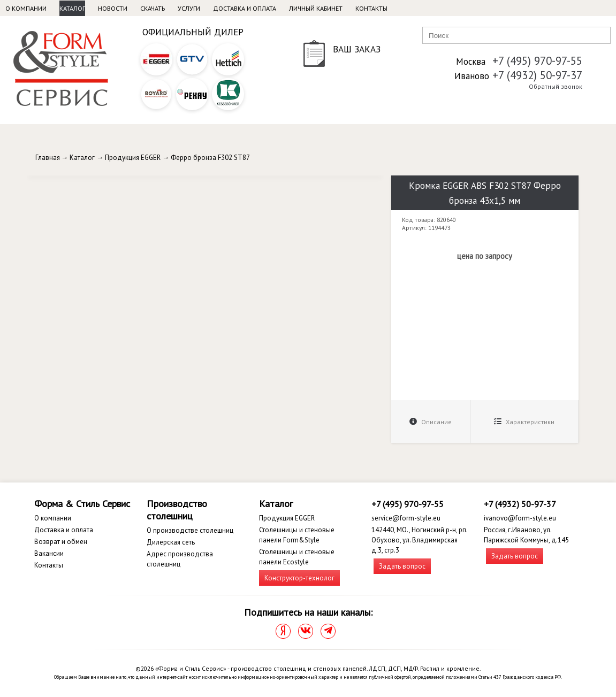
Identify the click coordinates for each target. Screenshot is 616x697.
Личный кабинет (316, 8)
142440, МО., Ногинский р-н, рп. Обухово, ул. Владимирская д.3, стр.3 (419, 540)
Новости (113, 8)
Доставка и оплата (245, 8)
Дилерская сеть (171, 542)
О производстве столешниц (190, 530)
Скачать (153, 8)
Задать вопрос (402, 566)
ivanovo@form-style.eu (520, 518)
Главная (48, 158)
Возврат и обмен (61, 542)
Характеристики (524, 422)
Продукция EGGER (133, 158)
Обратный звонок (556, 86)
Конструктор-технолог (299, 578)
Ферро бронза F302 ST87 (210, 158)
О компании (26, 8)
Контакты (371, 8)
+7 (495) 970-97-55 (537, 61)
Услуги (189, 8)
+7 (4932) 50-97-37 (537, 75)
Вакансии (49, 553)
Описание (431, 422)
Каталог (72, 8)
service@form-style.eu (406, 518)
